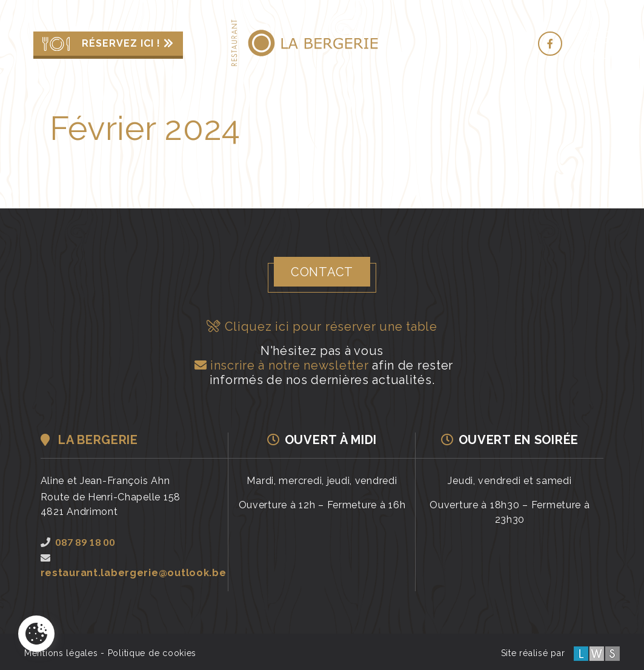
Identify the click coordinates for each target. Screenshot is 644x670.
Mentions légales (61, 653)
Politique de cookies (152, 653)
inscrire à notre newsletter (280, 365)
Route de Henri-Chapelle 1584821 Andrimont (111, 504)
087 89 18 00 (78, 542)
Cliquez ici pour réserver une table (322, 327)
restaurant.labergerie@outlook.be (134, 566)
